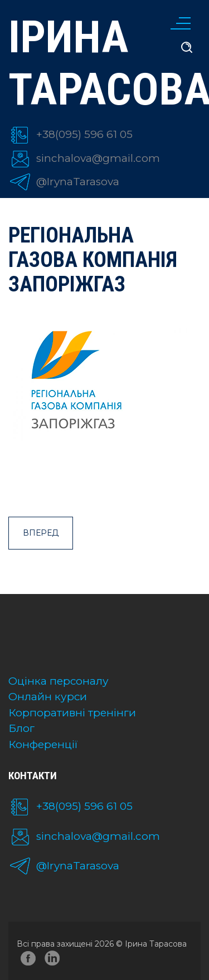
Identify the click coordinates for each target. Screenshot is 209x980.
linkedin (54, 961)
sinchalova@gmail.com (98, 158)
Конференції (43, 744)
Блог (21, 728)
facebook (28, 961)
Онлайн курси (48, 697)
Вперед (41, 533)
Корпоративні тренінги (72, 713)
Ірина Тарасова (104, 63)
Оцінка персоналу (59, 681)
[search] (187, 48)
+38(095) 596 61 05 (84, 134)
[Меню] (178, 22)
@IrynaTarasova (78, 182)
